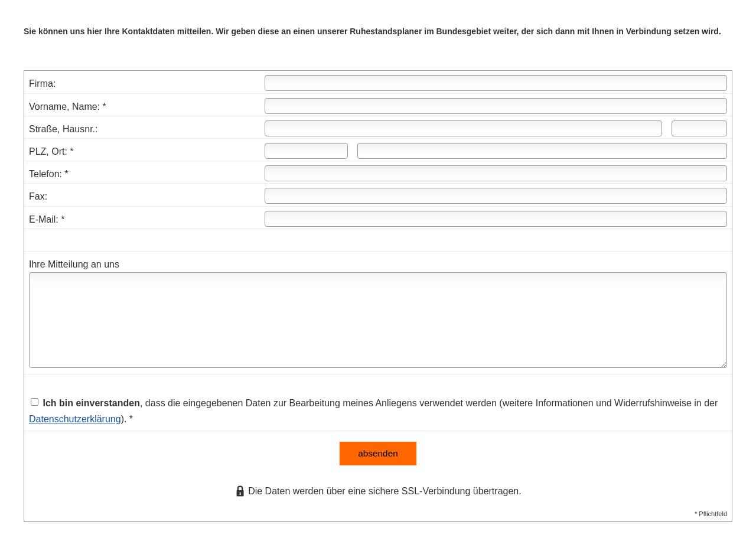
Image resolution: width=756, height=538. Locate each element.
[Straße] (463, 128)
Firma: (42, 84)
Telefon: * (49, 174)
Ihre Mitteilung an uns (74, 264)
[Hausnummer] (699, 128)
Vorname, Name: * (68, 107)
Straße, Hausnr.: (63, 129)
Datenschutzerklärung (75, 419)
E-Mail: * (47, 219)
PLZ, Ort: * (51, 151)
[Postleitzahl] (306, 151)
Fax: (38, 196)
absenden (378, 452)
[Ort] (542, 151)
